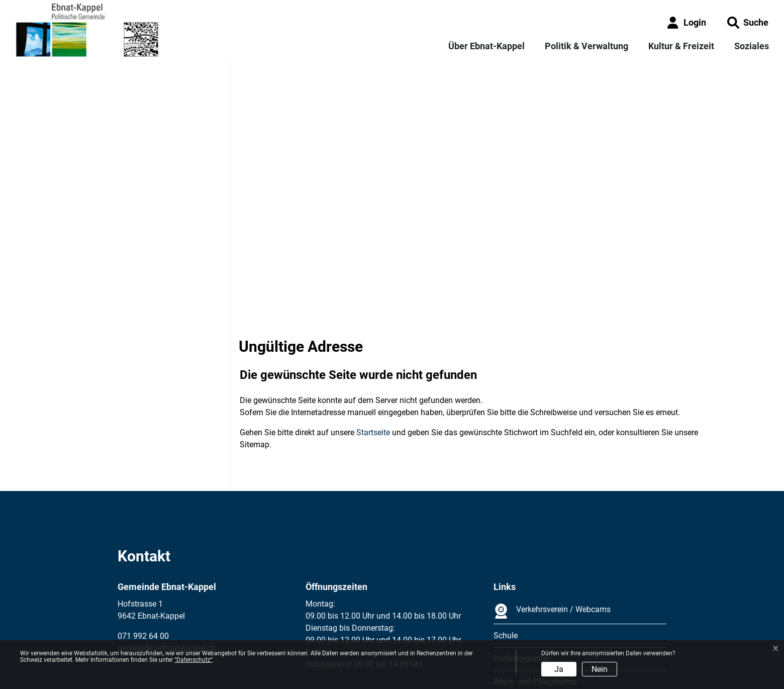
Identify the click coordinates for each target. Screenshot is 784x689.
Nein (600, 669)
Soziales (752, 46)
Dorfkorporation (522, 568)
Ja (559, 669)
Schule (506, 545)
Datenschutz (186, 634)
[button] (748, 22)
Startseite (373, 342)
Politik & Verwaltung (586, 46)
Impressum (137, 634)
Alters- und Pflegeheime (535, 591)
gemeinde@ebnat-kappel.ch (167, 558)
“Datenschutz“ (193, 660)
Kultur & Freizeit (681, 46)
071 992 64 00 (143, 546)
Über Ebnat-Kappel (486, 46)
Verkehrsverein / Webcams (552, 521)
